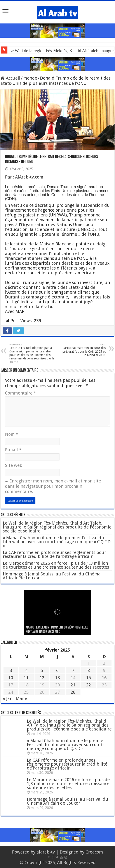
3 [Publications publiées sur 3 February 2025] (11, 670)
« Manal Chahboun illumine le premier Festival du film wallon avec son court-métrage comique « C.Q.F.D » (57, 542)
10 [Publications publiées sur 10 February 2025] (11, 678)
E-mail (13, 450)
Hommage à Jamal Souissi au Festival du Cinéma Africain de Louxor (52, 576)
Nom (12, 434)
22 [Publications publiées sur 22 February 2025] (89, 685)
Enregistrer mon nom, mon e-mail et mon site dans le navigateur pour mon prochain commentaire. (53, 486)
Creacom (94, 852)
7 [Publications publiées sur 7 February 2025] (73, 670)
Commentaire (21, 393)
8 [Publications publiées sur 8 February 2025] (89, 670)
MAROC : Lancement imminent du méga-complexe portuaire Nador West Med (57, 630)
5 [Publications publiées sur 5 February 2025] (42, 670)
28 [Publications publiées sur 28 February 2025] (73, 692)
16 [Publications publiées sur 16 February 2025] (104, 678)
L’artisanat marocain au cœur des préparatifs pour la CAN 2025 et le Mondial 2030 (83, 350)
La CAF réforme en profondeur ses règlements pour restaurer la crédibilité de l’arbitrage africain (54, 554)
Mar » (21, 698)
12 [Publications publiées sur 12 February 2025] (42, 678)
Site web (14, 465)
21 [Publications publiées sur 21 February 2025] (73, 685)
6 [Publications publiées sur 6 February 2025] (57, 670)
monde (30, 78)
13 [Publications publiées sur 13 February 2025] (57, 678)
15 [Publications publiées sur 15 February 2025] (89, 678)
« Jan (8, 698)
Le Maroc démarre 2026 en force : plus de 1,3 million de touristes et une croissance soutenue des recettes (56, 565)
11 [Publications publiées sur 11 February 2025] (26, 678)
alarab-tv (46, 852)
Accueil (10, 78)
